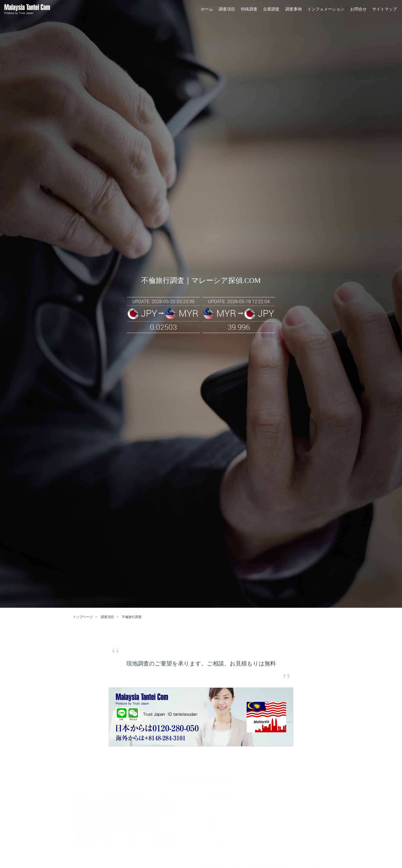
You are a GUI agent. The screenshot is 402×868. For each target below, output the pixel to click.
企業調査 (271, 10)
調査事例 (294, 10)
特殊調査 (249, 10)
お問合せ (358, 10)
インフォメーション (326, 10)
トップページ (83, 617)
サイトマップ (385, 10)
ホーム (207, 10)
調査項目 (227, 10)
